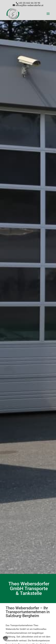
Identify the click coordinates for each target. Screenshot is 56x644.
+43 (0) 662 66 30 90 (29, 3)
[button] (5, 639)
